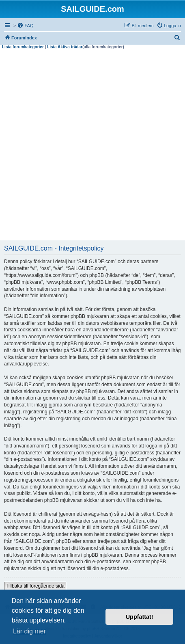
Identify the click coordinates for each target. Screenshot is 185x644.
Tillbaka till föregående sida (35, 586)
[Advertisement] (92, 146)
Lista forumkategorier (23, 47)
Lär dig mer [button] (29, 631)
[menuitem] (25, 26)
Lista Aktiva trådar (65, 47)
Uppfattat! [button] (140, 617)
